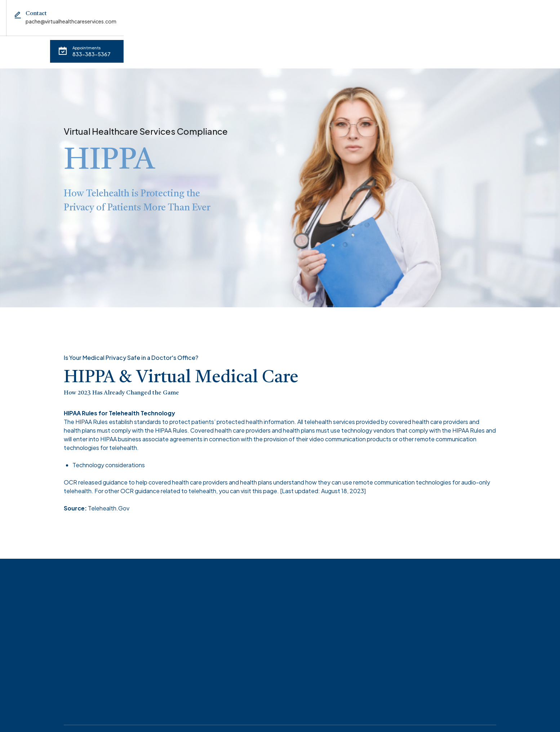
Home (15, 47)
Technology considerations (109, 455)
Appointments (61, 47)
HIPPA (214, 47)
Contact (251, 47)
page (270, 481)
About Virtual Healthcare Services (142, 47)
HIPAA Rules (92, 412)
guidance (115, 472)
